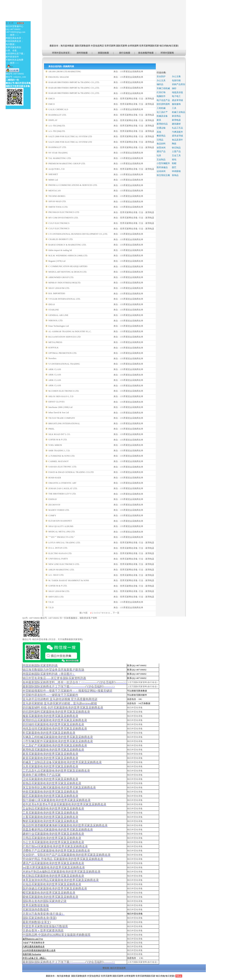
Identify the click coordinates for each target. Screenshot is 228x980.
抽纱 (174, 88)
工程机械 (161, 108)
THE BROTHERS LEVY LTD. (62, 494)
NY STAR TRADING (58, 153)
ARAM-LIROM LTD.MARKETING (65, 72)
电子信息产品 (163, 100)
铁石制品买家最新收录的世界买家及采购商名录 (53, 876)
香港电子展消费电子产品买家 (42, 775)
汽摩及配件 (177, 132)
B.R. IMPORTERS (57, 293)
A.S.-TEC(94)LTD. (57, 126)
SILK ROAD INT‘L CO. (59, 434)
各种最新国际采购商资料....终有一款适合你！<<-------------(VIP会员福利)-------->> (75, 682)
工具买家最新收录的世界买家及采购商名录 (50, 813)
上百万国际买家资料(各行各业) (142, 682)
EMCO (52, 99)
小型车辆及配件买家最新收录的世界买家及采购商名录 (58, 741)
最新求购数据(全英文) (37, 922)
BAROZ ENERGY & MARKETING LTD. (67, 245)
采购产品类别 (179, 84)
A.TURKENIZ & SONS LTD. (62, 456)
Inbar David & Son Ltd (59, 413)
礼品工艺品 (177, 128)
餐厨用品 (161, 136)
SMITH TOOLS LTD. (58, 207)
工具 (174, 108)
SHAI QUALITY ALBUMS (61, 526)
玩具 (159, 155)
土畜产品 (176, 151)
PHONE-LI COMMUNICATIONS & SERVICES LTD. (73, 185)
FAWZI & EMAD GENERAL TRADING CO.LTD (71, 472)
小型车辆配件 (163, 163)
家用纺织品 (162, 124)
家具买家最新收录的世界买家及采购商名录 (50, 754)
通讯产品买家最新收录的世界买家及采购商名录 (53, 863)
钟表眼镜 (176, 171)
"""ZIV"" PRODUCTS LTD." (61, 537)
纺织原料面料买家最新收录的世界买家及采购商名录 (56, 712)
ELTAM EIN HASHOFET (60, 521)
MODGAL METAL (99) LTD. (62, 532)
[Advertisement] (109, 8)
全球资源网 (133, 46)
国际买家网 (122, 46)
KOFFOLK (53, 348)
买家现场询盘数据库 (36, 909)
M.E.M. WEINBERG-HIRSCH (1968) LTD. (68, 256)
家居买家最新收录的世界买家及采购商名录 (50, 758)
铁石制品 (176, 148)
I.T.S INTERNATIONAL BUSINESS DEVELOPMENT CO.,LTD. (78, 234)
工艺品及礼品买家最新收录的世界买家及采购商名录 (56, 771)
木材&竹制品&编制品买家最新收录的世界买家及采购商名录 (61, 872)
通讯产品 (161, 151)
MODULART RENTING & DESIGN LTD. (68, 272)
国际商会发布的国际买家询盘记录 (45, 901)
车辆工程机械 (163, 88)
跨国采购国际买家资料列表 (40, 665)
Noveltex (52, 358)
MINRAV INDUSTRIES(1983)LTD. (65, 283)
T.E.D (51, 602)
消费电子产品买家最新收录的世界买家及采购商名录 (56, 851)
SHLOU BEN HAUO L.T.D (61, 396)
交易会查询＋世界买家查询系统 (43, 931)
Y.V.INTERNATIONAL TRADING (64, 364)
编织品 (160, 84)
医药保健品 (162, 167)
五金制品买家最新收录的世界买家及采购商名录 (53, 808)
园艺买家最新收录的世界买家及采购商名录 (50, 796)
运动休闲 (161, 171)
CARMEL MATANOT (58, 461)
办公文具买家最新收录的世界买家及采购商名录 (53, 842)
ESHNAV (53, 499)
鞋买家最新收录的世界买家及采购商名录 (49, 733)
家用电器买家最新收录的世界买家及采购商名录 (53, 750)
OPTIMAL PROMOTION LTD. (63, 353)
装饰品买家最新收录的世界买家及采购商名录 (52, 783)
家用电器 (150, 99)
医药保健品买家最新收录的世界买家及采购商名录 (55, 888)
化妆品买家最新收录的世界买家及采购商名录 (52, 884)
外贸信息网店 (97, 46)
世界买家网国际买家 (149, 46)
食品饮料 (161, 144)
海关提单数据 (67, 46)
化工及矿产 (162, 112)
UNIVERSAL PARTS (58, 559)
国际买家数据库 (82, 46)
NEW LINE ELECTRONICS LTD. (64, 564)
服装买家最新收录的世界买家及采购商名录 (50, 716)
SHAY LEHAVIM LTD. (59, 288)
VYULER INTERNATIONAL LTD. (64, 299)
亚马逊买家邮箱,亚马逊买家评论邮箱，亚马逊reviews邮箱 (60, 703)
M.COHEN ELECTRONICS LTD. (64, 391)
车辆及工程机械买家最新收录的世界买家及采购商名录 (58, 737)
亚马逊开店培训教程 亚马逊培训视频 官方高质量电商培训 (60, 699)
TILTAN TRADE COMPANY (62, 418)
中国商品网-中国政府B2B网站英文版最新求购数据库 (57, 935)
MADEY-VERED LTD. (59, 510)
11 (109, 613)
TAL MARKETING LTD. (60, 158)
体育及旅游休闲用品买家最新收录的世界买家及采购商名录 (61, 880)
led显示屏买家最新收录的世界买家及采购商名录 (54, 867)
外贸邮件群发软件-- (50, 695)
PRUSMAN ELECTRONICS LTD (64, 212)
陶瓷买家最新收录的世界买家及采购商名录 (50, 821)
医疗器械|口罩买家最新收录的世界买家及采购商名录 (57, 800)
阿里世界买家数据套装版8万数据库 (45, 926)
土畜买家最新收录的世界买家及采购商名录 (50, 817)
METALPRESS (55, 342)
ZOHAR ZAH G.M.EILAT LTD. (63, 488)
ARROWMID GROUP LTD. (61, 277)
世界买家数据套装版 (36, 905)
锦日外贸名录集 (135, 708)
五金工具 (176, 155)
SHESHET (53, 174)
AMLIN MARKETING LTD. (61, 570)
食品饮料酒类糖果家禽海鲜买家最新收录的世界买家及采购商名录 (65, 825)
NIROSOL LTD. (56, 321)
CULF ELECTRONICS (59, 223)
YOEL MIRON (55, 445)
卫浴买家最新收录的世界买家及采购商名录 (50, 779)
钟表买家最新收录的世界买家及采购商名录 (50, 792)
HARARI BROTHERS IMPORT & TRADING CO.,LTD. (74, 82)
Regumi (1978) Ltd (57, 261)
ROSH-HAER (55, 478)
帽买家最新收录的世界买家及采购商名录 (49, 893)
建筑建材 (176, 124)
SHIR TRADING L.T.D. (59, 451)
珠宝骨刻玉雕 (163, 175)
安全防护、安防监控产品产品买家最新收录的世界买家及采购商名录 (67, 855)
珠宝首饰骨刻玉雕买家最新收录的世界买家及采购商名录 (59, 787)
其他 (159, 132)
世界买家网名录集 (129, 99)
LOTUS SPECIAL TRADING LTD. (64, 543)
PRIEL (51, 429)
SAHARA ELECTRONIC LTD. (63, 467)
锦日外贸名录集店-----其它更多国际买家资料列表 (54, 678)
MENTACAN (55, 191)
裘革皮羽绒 (177, 136)
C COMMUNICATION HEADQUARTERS (68, 266)
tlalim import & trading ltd (60, 250)
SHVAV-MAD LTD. (57, 201)
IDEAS (52, 304)
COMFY (52, 516)
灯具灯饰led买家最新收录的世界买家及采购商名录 (55, 846)
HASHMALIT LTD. (57, 115)
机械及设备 (162, 116)
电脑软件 (161, 96)
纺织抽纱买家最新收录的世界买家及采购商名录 (53, 724)
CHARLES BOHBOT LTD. (61, 239)
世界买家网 (110, 46)
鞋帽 (174, 163)
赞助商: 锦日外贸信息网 (114, 968)
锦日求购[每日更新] (169, 46)
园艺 (174, 167)
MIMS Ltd (53, 180)
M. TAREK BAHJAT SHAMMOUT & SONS (69, 580)
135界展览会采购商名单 (132, 72)
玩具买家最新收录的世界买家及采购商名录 (50, 766)
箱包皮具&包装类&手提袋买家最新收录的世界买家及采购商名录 (64, 804)
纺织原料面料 (163, 104)
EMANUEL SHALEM (59, 77)
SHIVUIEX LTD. (56, 597)
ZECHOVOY (54, 505)
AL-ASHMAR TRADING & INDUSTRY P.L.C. (70, 331)
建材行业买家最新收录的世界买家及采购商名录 (53, 834)
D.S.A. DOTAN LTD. (58, 548)
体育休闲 (161, 148)
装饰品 (175, 175)
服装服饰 (176, 104)
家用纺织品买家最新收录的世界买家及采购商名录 (55, 720)
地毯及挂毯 (177, 92)
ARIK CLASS (55, 369)
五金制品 (161, 160)
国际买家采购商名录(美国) (40, 918)
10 (106, 613)
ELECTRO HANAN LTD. (60, 553)
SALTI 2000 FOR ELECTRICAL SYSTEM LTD (70, 136)
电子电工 (176, 96)
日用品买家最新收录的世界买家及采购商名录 (52, 838)
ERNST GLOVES (56, 402)
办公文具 (161, 80)
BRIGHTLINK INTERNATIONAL (64, 424)
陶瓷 (174, 144)
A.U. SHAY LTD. (56, 575)
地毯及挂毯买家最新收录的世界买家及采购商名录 (55, 729)
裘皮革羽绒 (177, 100)
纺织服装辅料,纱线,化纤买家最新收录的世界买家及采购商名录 (63, 708)
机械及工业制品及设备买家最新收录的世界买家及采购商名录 (62, 762)
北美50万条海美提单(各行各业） (44, 914)
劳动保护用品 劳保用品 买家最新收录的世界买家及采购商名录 (63, 859)
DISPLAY (53, 120)
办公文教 (176, 76)
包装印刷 (176, 80)
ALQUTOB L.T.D (56, 169)
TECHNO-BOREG (57, 196)
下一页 (116, 613)
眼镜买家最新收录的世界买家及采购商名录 (50, 897)
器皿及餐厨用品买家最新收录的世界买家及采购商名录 (58, 830)
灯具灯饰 (161, 92)
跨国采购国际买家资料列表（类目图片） (49, 674)
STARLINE (54, 310)
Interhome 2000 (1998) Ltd (60, 407)
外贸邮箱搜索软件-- (67, 691)
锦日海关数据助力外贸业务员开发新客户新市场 (53, 670)
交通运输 (161, 128)
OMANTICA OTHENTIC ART (62, 483)
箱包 (174, 160)
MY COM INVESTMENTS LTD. (63, 218)
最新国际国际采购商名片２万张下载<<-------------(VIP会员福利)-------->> (69, 686)
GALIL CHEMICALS (58, 109)
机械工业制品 (179, 112)
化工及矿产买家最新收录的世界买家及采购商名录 (55, 745)
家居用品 (176, 116)
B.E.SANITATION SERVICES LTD (65, 337)
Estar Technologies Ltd (59, 326)
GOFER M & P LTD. (58, 440)
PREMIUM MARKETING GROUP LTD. (67, 164)
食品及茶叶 (177, 140)
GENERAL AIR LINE (58, 315)
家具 (159, 120)
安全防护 (161, 76)
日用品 (160, 140)
